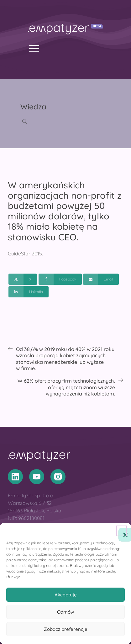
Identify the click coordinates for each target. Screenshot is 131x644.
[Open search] (25, 122)
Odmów (65, 612)
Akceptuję (66, 595)
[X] (23, 279)
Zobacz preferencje (66, 629)
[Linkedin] (29, 292)
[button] (122, 531)
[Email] (101, 279)
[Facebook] (60, 279)
